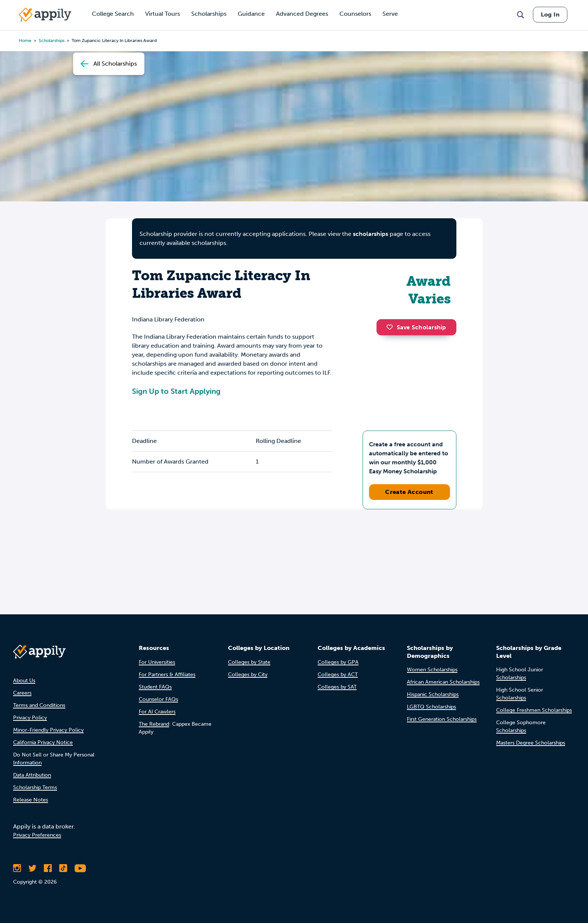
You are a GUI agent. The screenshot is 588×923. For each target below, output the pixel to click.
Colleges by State (249, 662)
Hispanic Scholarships (433, 694)
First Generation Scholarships (442, 719)
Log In (550, 14)
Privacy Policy (30, 718)
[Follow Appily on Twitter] (32, 868)
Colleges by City (248, 675)
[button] (391, 327)
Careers (22, 693)
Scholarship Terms (35, 787)
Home (25, 41)
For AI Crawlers (157, 712)
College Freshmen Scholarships (534, 710)
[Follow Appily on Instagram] (17, 868)
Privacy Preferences (37, 835)
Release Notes (31, 800)
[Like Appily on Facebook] (48, 868)
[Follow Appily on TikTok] (63, 868)
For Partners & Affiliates (167, 675)
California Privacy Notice (43, 742)
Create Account (409, 492)
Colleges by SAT (337, 687)
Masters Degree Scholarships (531, 743)
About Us (24, 681)
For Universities (157, 662)
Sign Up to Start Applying (176, 391)
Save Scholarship (416, 327)
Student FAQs (155, 687)
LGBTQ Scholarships (431, 707)
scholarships (52, 41)
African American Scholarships (443, 682)
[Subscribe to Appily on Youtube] (80, 868)
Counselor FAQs (158, 699)
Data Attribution (32, 775)
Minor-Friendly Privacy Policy (48, 730)
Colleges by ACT (338, 675)
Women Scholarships (432, 670)
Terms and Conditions (39, 705)
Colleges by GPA (338, 662)
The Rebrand (154, 724)
